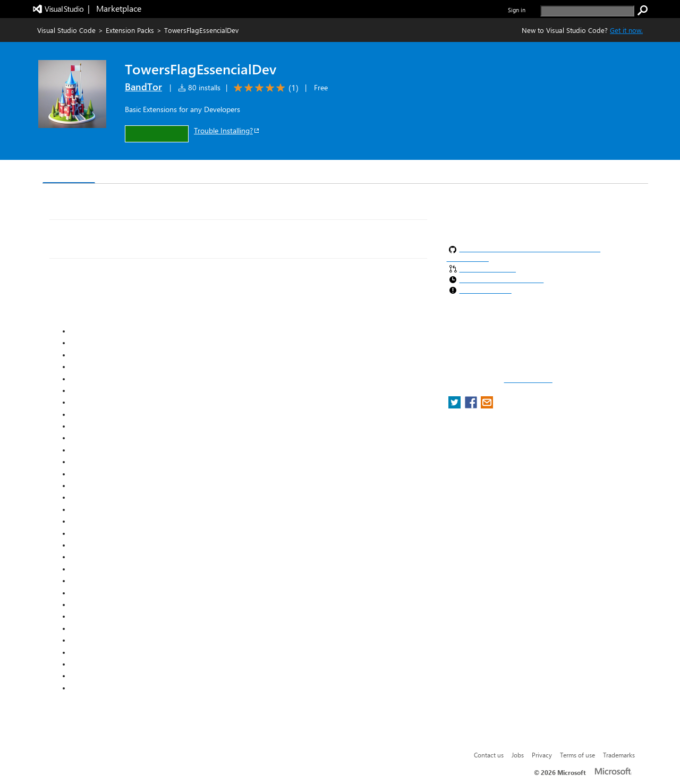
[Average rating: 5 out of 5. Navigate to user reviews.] (264, 88)
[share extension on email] (487, 406)
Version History (133, 173)
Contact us (489, 755)
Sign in (517, 10)
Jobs (518, 755)
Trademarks (619, 755)
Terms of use (577, 755)
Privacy (542, 755)
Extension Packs (130, 30)
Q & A (190, 173)
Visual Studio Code (66, 30)
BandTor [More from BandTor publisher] (143, 87)
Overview (69, 172)
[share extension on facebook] (472, 406)
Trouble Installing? (227, 130)
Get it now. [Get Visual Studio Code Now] (626, 30)
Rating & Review (249, 173)
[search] (587, 11)
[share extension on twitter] (456, 406)
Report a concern (528, 380)
